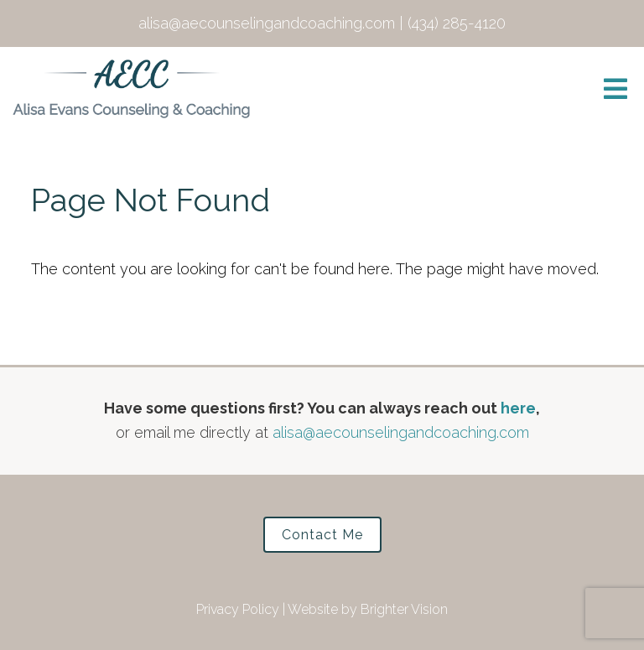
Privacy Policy (238, 609)
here (518, 408)
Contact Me (322, 535)
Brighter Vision (404, 609)
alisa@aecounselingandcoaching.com (401, 432)
